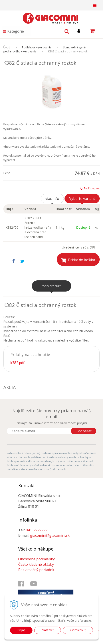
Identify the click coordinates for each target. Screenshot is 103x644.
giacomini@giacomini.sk (50, 535)
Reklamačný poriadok (36, 570)
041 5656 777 (37, 530)
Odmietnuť (78, 630)
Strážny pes (90, 188)
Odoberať (84, 431)
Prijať (21, 630)
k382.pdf (17, 363)
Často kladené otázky (36, 564)
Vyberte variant (82, 199)
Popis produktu (52, 286)
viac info (52, 199)
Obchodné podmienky (36, 559)
